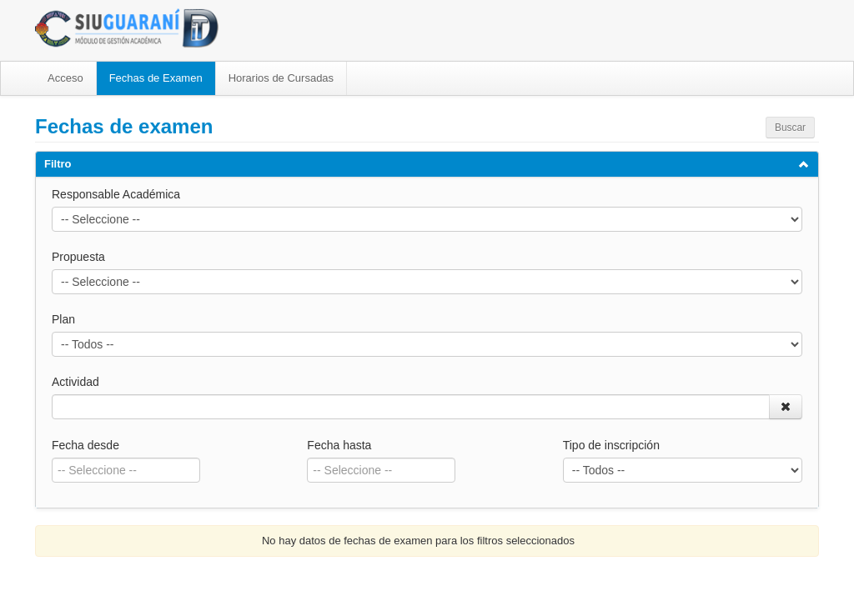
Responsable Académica (116, 194)
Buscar (790, 128)
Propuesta (78, 257)
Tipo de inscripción (611, 445)
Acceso (65, 78)
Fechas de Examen (156, 78)
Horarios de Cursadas (281, 78)
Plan (63, 319)
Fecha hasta (339, 445)
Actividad (75, 382)
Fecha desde (85, 445)
